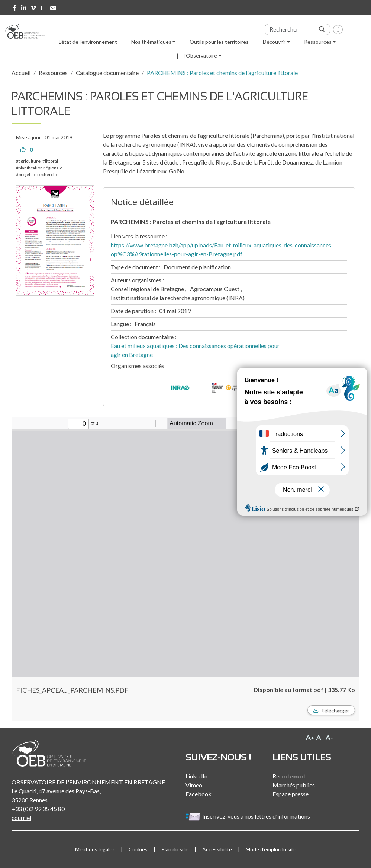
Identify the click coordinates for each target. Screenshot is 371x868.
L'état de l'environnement (88, 42)
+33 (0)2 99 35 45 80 (38, 809)
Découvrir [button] (274, 42)
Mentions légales (95, 849)
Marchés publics (294, 785)
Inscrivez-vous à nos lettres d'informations (248, 816)
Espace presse (291, 794)
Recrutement (289, 776)
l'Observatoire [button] (200, 56)
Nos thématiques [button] (151, 42)
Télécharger (335, 710)
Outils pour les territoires (219, 42)
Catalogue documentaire (107, 73)
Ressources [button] (318, 42)
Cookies (138, 849)
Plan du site (175, 849)
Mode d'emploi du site (271, 849)
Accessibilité (217, 849)
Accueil (21, 73)
